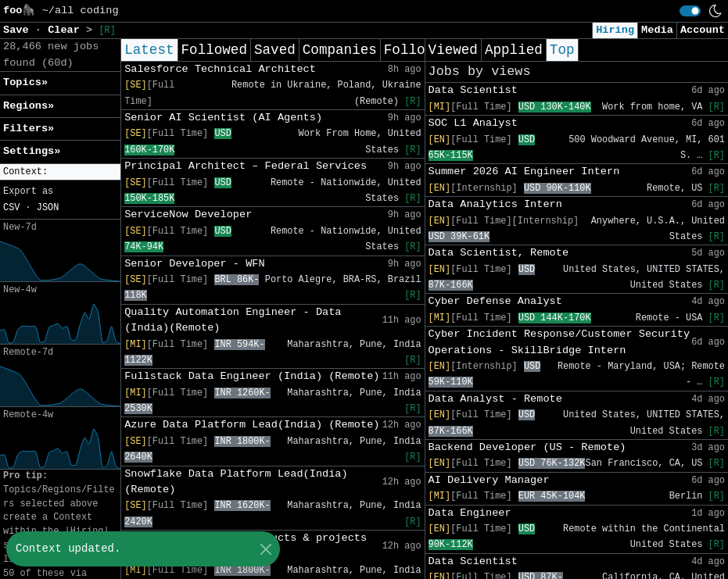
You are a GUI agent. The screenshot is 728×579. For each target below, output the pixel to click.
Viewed (453, 50)
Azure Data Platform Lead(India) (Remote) (252, 425)
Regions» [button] (29, 106)
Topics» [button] (25, 82)
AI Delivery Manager (489, 480)
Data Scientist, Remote (498, 253)
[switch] (690, 11)
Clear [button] (67, 30)
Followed (214, 50)
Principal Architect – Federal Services (246, 166)
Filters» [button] (29, 129)
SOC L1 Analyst (473, 123)
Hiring (615, 30)
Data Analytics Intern (495, 204)
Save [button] (19, 30)
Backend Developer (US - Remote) (527, 447)
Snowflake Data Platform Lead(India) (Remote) (236, 482)
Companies (340, 50)
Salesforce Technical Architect (220, 69)
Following (421, 50)
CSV (11, 208)
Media (657, 30)
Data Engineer (470, 513)
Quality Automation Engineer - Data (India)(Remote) (233, 320)
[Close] (265, 549)
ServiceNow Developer (188, 214)
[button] (60, 172)
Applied (514, 50)
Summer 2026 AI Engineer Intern (524, 172)
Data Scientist (473, 90)
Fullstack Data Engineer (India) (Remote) (252, 376)
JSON (48, 208)
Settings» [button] (32, 151)
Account (703, 30)
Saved (275, 50)
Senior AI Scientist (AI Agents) (223, 118)
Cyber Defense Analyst (495, 301)
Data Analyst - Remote (495, 399)
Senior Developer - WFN (194, 264)
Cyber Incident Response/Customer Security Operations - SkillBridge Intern (559, 342)
